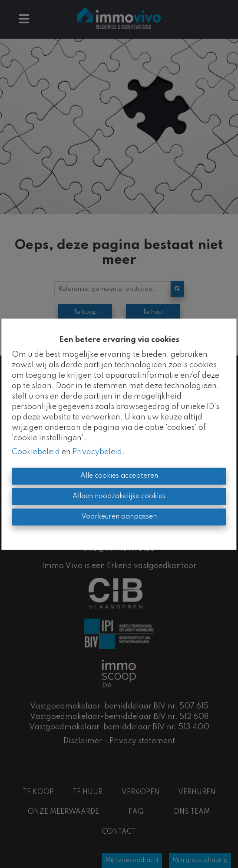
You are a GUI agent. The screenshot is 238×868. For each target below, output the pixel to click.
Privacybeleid (97, 452)
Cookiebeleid (36, 452)
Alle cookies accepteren (119, 476)
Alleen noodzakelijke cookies (119, 496)
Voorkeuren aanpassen (119, 517)
